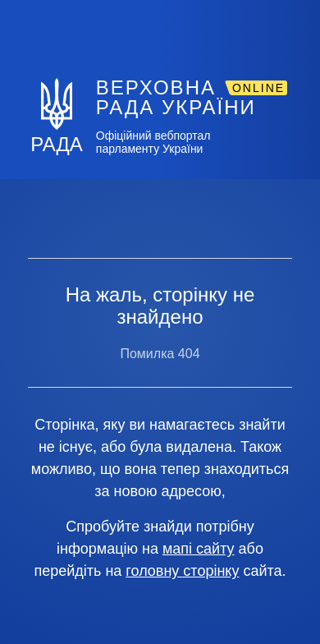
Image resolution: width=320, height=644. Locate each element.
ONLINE (258, 88)
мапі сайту (199, 549)
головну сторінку (182, 571)
